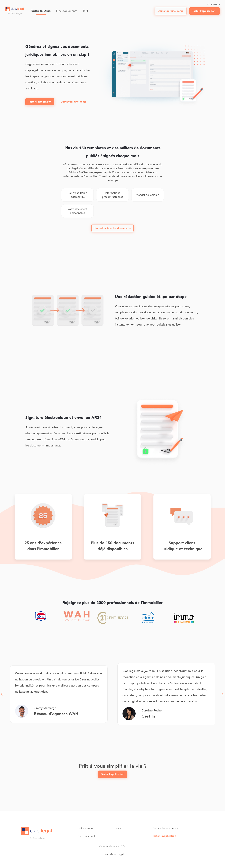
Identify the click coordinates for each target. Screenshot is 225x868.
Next (222, 694)
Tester (204, 11)
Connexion (213, 5)
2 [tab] (110, 728)
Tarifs (118, 828)
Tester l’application (164, 836)
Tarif (85, 11)
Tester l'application (40, 102)
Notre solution (41, 11)
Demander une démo (165, 828)
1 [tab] (105, 728)
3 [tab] (115, 728)
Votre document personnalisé (78, 211)
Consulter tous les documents (112, 228)
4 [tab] (120, 728)
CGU (124, 847)
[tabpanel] (59, 694)
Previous (3, 694)
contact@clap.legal (113, 854)
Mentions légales (109, 847)
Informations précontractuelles (112, 195)
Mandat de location (148, 195)
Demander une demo (74, 102)
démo (171, 11)
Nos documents (67, 11)
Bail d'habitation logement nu (77, 195)
